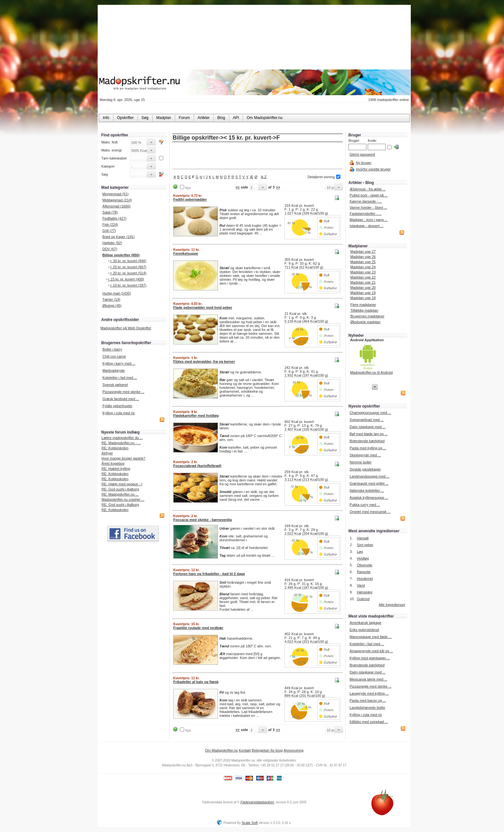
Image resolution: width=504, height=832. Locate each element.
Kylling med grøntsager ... (369, 658)
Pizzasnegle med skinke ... (123, 392)
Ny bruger (364, 163)
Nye (188, 188)
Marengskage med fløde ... (370, 637)
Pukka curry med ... (365, 505)
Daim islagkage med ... (368, 427)
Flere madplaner (363, 305)
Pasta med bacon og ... (368, 700)
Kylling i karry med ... (119, 363)
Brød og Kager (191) (119, 237)
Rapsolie (364, 572)
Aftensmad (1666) (117, 206)
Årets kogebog (113, 463)
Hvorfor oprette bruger (373, 169)
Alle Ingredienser (392, 605)
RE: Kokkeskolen (115, 448)
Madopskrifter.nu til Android (371, 372)
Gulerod (363, 599)
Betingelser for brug (267, 750)
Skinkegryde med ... (365, 455)
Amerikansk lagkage (365, 623)
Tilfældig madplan (364, 310)
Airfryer (107, 453)
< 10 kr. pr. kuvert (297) (128, 285)
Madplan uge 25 (363, 262)
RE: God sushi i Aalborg (120, 489)
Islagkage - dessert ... (367, 226)
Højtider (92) (112, 243)
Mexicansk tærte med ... (368, 679)
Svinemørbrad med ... (367, 420)
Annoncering (293, 750)
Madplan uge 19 (363, 293)
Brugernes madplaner (367, 316)
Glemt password (362, 154)
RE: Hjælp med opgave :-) (122, 484)
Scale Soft (250, 823)
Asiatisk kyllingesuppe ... (369, 498)
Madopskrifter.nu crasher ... (123, 499)
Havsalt (363, 538)
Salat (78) (110, 212)
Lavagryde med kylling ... (369, 693)
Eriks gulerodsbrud (364, 630)
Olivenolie (364, 565)
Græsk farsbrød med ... (121, 399)
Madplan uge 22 (363, 277)
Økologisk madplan (365, 322)
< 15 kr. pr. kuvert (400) (126, 279)
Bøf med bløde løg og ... (369, 434)
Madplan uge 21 (363, 282)
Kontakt (245, 750)
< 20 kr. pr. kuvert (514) (128, 273)
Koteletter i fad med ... (120, 378)
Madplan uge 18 (363, 298)
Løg (360, 552)
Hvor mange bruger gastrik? (123, 458)
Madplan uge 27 (363, 251)
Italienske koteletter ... (367, 490)
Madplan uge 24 (363, 267)
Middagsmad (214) (117, 200)
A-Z (264, 177)
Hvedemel (365, 579)
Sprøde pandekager (365, 469)
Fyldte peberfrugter (117, 406)
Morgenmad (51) (116, 194)
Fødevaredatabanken (257, 802)
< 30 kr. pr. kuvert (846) (128, 261)
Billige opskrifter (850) (121, 255)
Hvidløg (363, 558)
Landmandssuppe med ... (370, 476)
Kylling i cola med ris (119, 413)
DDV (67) (110, 249)
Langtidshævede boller (367, 708)
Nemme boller (361, 462)
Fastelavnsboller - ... (366, 214)
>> (278, 187)
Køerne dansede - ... (366, 201)
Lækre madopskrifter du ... (122, 438)
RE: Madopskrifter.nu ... (120, 494)
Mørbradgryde (114, 370)
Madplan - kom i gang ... (369, 220)
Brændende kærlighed (367, 441)
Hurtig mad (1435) (117, 293)
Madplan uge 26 (363, 257)
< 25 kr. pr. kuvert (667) (128, 267)
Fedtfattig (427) (115, 218)
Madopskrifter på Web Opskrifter (126, 328)
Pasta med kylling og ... (368, 448)
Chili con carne (114, 356)
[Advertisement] (257, 156)
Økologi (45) (112, 306)
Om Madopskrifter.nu (221, 750)
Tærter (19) (112, 299)
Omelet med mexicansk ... (370, 512)
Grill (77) (109, 231)
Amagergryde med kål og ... (371, 651)
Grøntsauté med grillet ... (369, 483)
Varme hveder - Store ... (369, 207)
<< (238, 187)
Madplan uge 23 (363, 272)
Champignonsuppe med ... (370, 413)
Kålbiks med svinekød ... (369, 722)
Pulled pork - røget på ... (369, 195)
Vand (361, 585)
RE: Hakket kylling (116, 469)
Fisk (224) (110, 224)
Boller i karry (112, 349)
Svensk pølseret (115, 385)
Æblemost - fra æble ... (368, 189)
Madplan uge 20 (363, 288)
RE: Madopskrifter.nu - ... (121, 443)
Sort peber (365, 545)
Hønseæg (364, 592)
